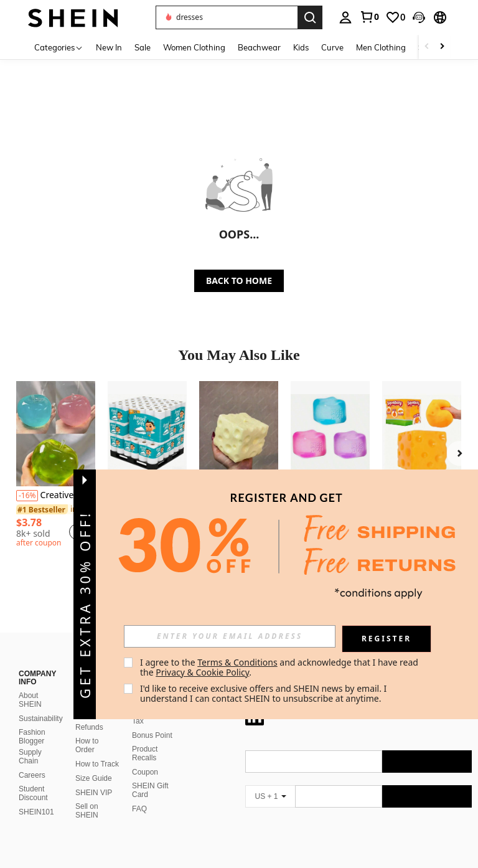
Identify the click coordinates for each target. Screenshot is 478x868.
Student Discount (33, 778)
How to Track (97, 749)
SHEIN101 (36, 797)
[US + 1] (270, 781)
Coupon (145, 757)
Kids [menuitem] (301, 47)
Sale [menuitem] (143, 47)
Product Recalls (145, 738)
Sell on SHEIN (87, 796)
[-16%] (27, 496)
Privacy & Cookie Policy (202, 672)
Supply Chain (30, 742)
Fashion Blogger (32, 722)
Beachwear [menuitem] (259, 47)
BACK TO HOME (239, 281)
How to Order (87, 730)
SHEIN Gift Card (150, 775)
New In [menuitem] (109, 47)
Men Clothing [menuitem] (381, 47)
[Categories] (59, 47)
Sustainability (41, 704)
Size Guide (94, 763)
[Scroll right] (442, 47)
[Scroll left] (427, 47)
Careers (32, 760)
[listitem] (56, 466)
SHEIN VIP (94, 778)
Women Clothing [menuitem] (194, 47)
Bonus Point (152, 720)
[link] (369, 17)
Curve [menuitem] (332, 47)
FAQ (139, 794)
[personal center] (345, 17)
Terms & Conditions (237, 662)
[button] (227, 17)
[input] (230, 636)
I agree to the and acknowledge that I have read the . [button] (280, 667)
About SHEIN (30, 685)
